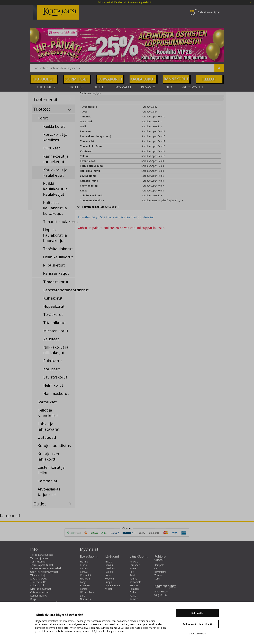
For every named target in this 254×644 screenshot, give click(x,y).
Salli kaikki (197, 613)
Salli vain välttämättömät (197, 624)
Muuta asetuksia (197, 633)
